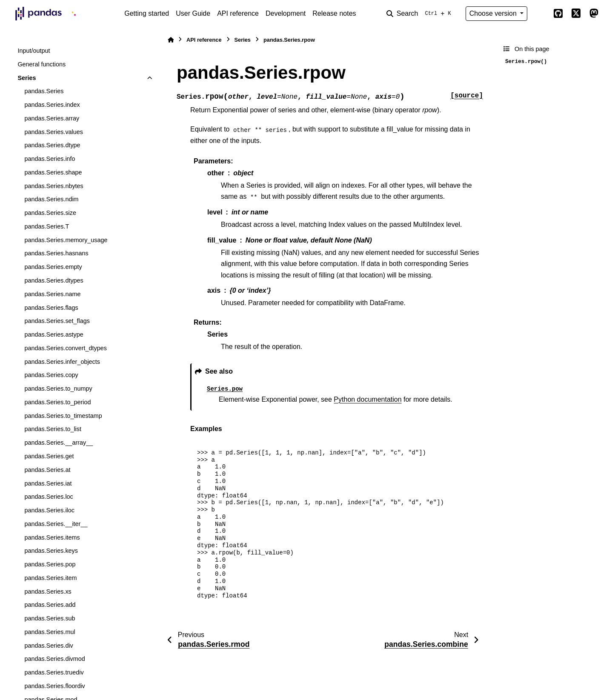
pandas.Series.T (47, 226)
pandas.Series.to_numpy (58, 389)
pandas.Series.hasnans (56, 253)
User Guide (193, 13)
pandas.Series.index (52, 105)
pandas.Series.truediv (54, 672)
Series (27, 78)
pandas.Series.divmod (54, 659)
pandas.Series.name (52, 294)
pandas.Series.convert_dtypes (66, 348)
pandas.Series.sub (50, 618)
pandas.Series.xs (48, 591)
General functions (41, 64)
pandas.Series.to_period (57, 402)
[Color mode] (540, 14)
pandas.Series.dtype (52, 145)
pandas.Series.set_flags (57, 321)
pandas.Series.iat (48, 483)
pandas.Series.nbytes (54, 186)
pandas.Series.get (49, 456)
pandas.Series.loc (49, 497)
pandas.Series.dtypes (54, 280)
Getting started (147, 13)
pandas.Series (44, 91)
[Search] (420, 14)
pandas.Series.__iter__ (56, 524)
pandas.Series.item (50, 578)
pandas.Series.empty (53, 267)
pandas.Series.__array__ (59, 443)
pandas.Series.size (50, 213)
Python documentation (367, 399)
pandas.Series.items (52, 537)
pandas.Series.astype (54, 334)
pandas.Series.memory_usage (66, 240)
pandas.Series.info (50, 159)
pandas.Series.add (50, 605)
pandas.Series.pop (50, 564)
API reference (238, 13)
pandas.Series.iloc (49, 510)
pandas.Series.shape (53, 172)
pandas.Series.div (49, 646)
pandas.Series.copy (51, 375)
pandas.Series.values (54, 132)
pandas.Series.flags (51, 308)
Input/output (34, 51)
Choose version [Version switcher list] (494, 13)
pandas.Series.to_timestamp (63, 416)
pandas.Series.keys (51, 551)
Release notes (334, 13)
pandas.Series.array (52, 118)
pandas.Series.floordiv (54, 686)
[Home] (171, 40)
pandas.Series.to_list (53, 429)
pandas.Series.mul (50, 632)
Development (286, 13)
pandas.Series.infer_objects (62, 362)
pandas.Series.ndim (51, 199)
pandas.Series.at (47, 470)
